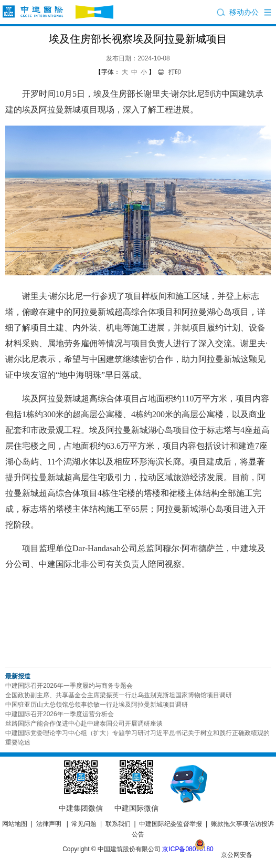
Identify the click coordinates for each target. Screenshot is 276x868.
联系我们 (118, 824)
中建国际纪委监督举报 (171, 824)
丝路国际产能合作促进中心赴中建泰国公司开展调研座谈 (84, 724)
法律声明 (49, 824)
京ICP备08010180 (188, 849)
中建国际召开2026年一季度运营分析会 (60, 714)
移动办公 (244, 12)
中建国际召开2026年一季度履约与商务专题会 (69, 686)
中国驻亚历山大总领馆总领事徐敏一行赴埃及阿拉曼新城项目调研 (97, 705)
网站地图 (15, 824)
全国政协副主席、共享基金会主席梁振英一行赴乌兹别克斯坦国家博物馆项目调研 (119, 695)
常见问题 (84, 824)
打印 (175, 72)
